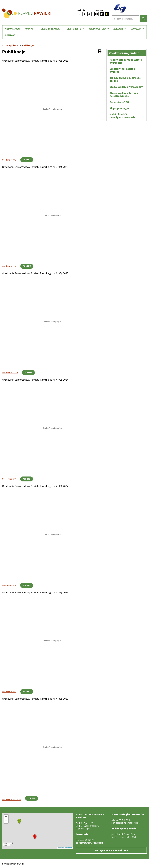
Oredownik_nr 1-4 (10, 372)
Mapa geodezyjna (120, 108)
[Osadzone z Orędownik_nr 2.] (52, 534)
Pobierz (27, 160)
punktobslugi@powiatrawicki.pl (126, 823)
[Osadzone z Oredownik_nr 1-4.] (52, 322)
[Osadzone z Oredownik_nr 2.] (52, 215)
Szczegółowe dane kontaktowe (111, 850)
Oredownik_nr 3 (9, 160)
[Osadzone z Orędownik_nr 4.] (52, 428)
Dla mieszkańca (51, 29)
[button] (35, 837)
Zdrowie (120, 29)
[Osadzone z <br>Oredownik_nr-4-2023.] (52, 747)
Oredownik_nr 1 (9, 692)
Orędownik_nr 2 (9, 585)
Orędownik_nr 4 (9, 479)
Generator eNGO (119, 102)
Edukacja (137, 29)
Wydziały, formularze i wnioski (123, 70)
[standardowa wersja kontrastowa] (96, 14)
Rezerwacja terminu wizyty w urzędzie (126, 61)
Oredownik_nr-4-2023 (12, 800)
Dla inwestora (99, 29)
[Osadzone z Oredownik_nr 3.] (52, 109)
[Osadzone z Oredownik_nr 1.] (52, 641)
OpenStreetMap (68, 848)
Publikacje (28, 45)
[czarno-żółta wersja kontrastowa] (107, 14)
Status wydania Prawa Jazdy (126, 87)
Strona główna (10, 45)
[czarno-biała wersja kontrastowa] (102, 14)
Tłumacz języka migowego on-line (125, 79)
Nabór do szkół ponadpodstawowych (122, 116)
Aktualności (13, 29)
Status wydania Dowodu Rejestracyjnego (124, 94)
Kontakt (12, 35)
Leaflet (60, 848)
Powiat (30, 29)
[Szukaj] (143, 19)
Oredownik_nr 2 (9, 266)
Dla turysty (75, 29)
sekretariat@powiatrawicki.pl (89, 843)
